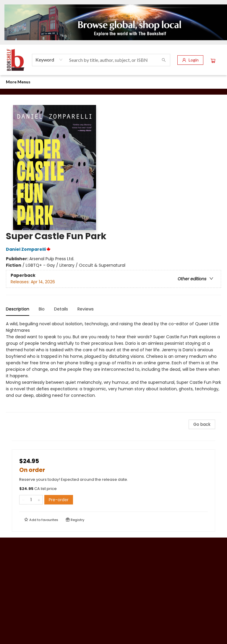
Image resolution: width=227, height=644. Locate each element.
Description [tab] (18, 309)
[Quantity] (31, 500)
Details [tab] (61, 309)
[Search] (164, 60)
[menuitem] (12, 82)
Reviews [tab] (86, 309)
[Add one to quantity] (39, 500)
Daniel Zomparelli (29, 249)
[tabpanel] (113, 367)
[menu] (113, 82)
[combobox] (49, 60)
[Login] (190, 60)
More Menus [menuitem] (170, 82)
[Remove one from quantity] (23, 500)
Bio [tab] (42, 309)
